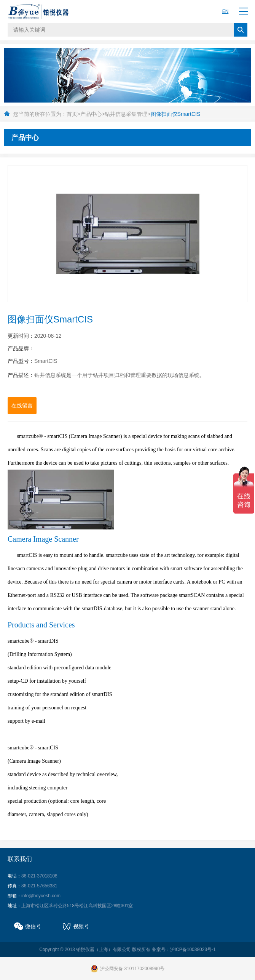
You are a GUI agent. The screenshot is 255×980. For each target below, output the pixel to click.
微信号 (33, 926)
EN (226, 11)
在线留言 (22, 406)
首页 (72, 114)
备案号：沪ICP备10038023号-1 (184, 950)
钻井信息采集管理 (126, 114)
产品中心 (91, 114)
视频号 (81, 926)
